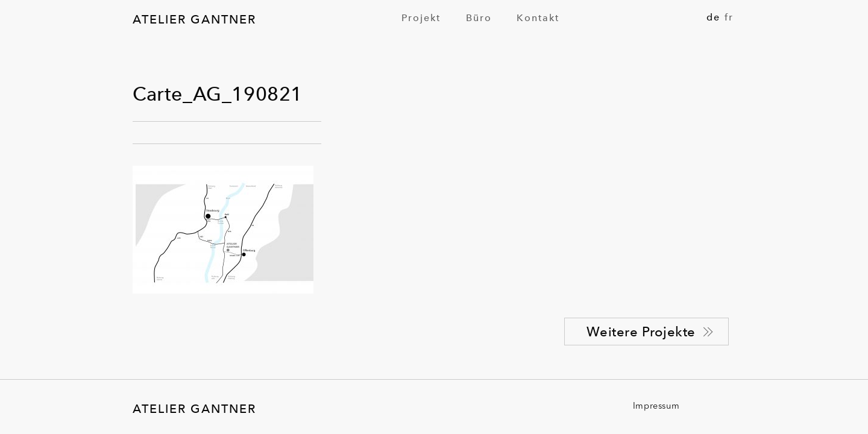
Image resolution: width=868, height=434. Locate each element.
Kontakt (538, 18)
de (713, 17)
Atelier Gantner (194, 19)
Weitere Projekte (641, 332)
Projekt (421, 18)
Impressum (656, 407)
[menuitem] (421, 18)
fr (729, 17)
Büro (479, 18)
